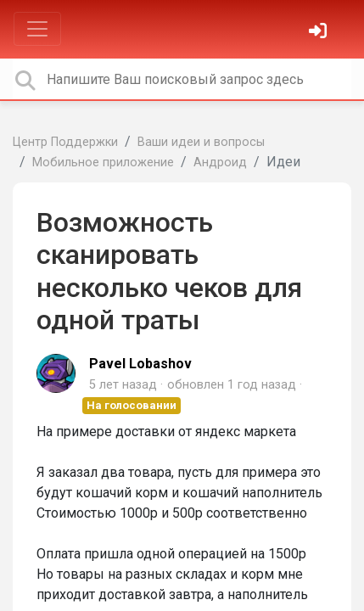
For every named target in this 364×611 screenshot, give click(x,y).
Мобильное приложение (103, 163)
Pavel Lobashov (140, 364)
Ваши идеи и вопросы (201, 142)
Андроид (220, 163)
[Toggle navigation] (37, 29)
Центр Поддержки (65, 142)
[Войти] (320, 33)
